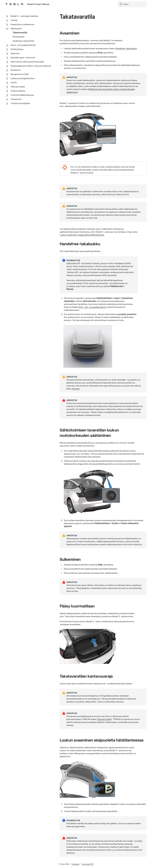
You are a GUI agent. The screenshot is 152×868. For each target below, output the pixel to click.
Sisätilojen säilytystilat (23, 41)
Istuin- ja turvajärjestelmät (23, 45)
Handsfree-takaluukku (126, 48)
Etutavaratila (18, 37)
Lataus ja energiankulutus (23, 78)
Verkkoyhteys (17, 49)
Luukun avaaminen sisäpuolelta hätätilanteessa (82, 235)
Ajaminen (15, 53)
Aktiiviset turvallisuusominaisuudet (27, 62)
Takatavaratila (20, 33)
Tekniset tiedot (104, 719)
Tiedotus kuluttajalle (20, 103)
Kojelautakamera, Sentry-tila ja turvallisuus (31, 66)
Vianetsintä (16, 99)
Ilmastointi (16, 70)
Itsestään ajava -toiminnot (23, 58)
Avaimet (76, 389)
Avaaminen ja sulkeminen (22, 24)
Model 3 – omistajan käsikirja (24, 16)
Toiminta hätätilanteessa (22, 95)
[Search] (132, 4)
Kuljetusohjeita (18, 91)
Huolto (14, 82)
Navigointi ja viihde (20, 74)
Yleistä (14, 20)
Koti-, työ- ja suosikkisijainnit (93, 307)
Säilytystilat (16, 29)
